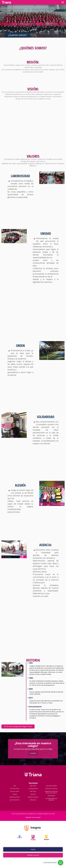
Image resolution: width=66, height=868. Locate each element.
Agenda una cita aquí (33, 817)
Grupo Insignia (33, 830)
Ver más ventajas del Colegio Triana (18, 726)
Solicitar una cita (33, 855)
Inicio (15, 786)
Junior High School (15, 800)
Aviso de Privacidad (51, 786)
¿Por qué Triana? (15, 791)
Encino (46, 840)
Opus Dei (33, 794)
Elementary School (15, 797)
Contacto (33, 753)
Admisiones (33, 800)
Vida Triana (33, 791)
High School (33, 786)
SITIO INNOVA (51, 796)
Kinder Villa (20, 840)
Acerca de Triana (15, 789)
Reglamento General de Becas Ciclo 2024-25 (51, 792)
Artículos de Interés (33, 797)
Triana (33, 840)
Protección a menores (51, 789)
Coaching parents (33, 789)
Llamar (33, 849)
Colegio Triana (33, 776)
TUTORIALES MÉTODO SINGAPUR (51, 799)
